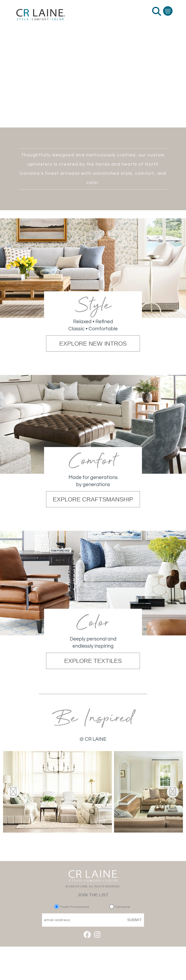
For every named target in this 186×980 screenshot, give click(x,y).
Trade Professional (72, 907)
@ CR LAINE (93, 739)
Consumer (120, 907)
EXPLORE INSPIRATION (93, 101)
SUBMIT (135, 920)
